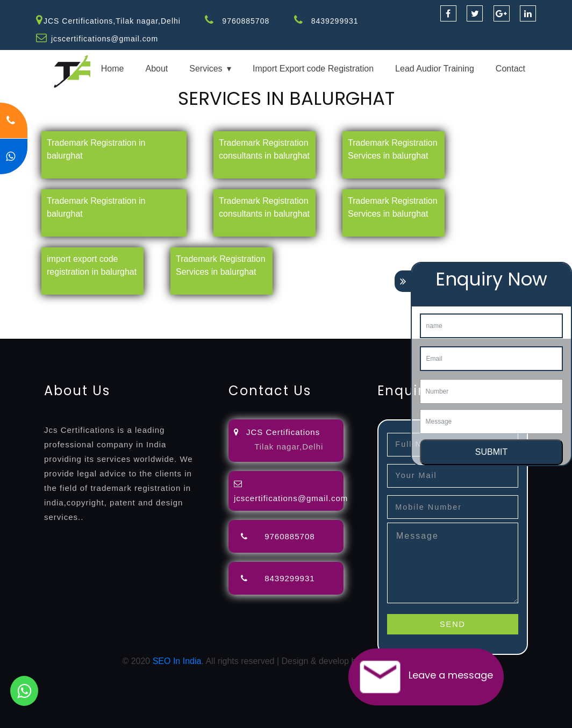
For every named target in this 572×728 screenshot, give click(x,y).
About (156, 69)
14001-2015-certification (275, 319)
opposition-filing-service (211, 306)
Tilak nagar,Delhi (289, 447)
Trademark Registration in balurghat (96, 149)
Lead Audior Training (435, 69)
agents (394, 306)
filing (336, 306)
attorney (363, 306)
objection (276, 306)
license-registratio (34, 319)
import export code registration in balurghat (92, 265)
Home (113, 69)
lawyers (310, 306)
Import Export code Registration (313, 69)
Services (206, 69)
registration (137, 319)
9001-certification (194, 319)
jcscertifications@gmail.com (105, 39)
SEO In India (177, 661)
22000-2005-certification (369, 319)
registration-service (36, 306)
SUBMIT (491, 452)
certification (92, 319)
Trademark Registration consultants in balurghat (264, 149)
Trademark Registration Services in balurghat (393, 149)
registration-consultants (120, 306)
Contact (510, 69)
